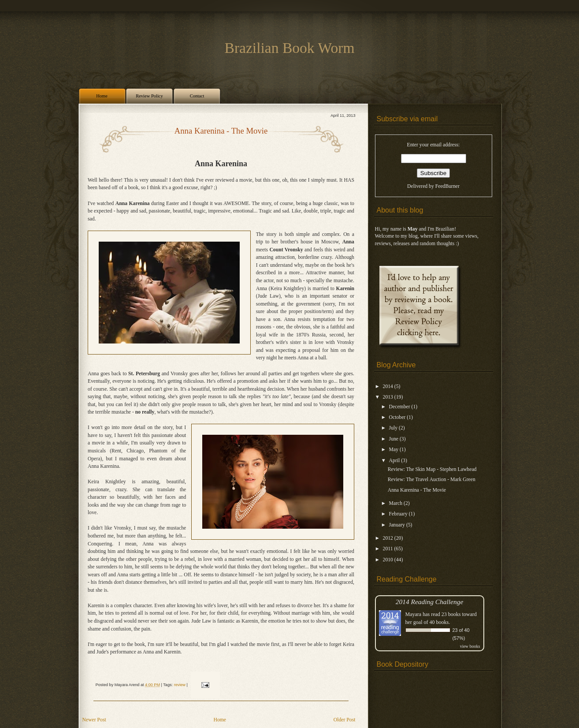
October (398, 417)
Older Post (345, 720)
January (398, 525)
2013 (389, 397)
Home (102, 96)
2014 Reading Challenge (430, 602)
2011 (389, 549)
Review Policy (149, 96)
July (394, 428)
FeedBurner (447, 186)
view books (470, 646)
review (180, 685)
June (394, 439)
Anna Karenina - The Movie (221, 131)
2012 (389, 538)
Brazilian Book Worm (290, 48)
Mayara (414, 614)
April (395, 461)
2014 (389, 386)
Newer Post (94, 720)
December (400, 407)
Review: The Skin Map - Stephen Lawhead (432, 469)
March (396, 503)
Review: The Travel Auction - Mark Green (432, 480)
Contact (197, 96)
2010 (389, 560)
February (399, 514)
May (394, 450)
